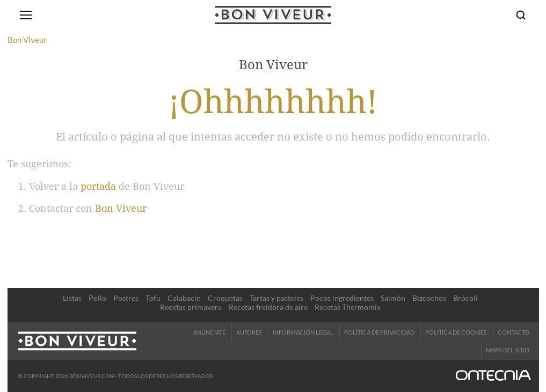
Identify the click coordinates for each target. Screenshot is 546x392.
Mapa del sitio (508, 350)
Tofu (153, 298)
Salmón (393, 298)
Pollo (97, 298)
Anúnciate (209, 332)
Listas (72, 298)
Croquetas (225, 298)
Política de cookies (456, 332)
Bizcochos (429, 298)
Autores (249, 332)
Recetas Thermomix (348, 307)
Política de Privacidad (379, 332)
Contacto (514, 332)
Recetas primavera (191, 307)
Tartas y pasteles (276, 298)
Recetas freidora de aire (268, 307)
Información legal (303, 332)
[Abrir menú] (26, 15)
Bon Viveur (121, 208)
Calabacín (184, 298)
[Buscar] (521, 15)
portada (98, 186)
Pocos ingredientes (342, 298)
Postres (126, 298)
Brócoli (465, 298)
